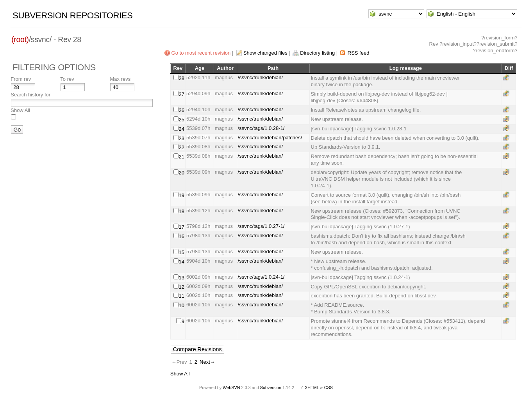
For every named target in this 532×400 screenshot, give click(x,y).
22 (182, 147)
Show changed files (265, 53)
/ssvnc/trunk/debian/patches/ (270, 138)
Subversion (271, 388)
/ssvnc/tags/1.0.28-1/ (261, 128)
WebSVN (231, 388)
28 (182, 78)
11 (182, 296)
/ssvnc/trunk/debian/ (261, 77)
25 (182, 120)
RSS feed (359, 53)
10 (182, 305)
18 (182, 211)
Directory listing (317, 53)
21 (182, 157)
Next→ (207, 362)
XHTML (312, 388)
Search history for (30, 95)
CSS (328, 388)
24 (182, 129)
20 (182, 173)
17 (182, 227)
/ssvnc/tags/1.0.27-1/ (261, 226)
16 (182, 236)
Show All (20, 110)
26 (182, 110)
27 (182, 94)
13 (182, 278)
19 (182, 195)
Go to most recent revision (201, 53)
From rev (21, 79)
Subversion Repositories (72, 15)
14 (182, 262)
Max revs (120, 79)
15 (182, 252)
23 (182, 138)
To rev (67, 79)
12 (182, 287)
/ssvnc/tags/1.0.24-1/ (261, 277)
